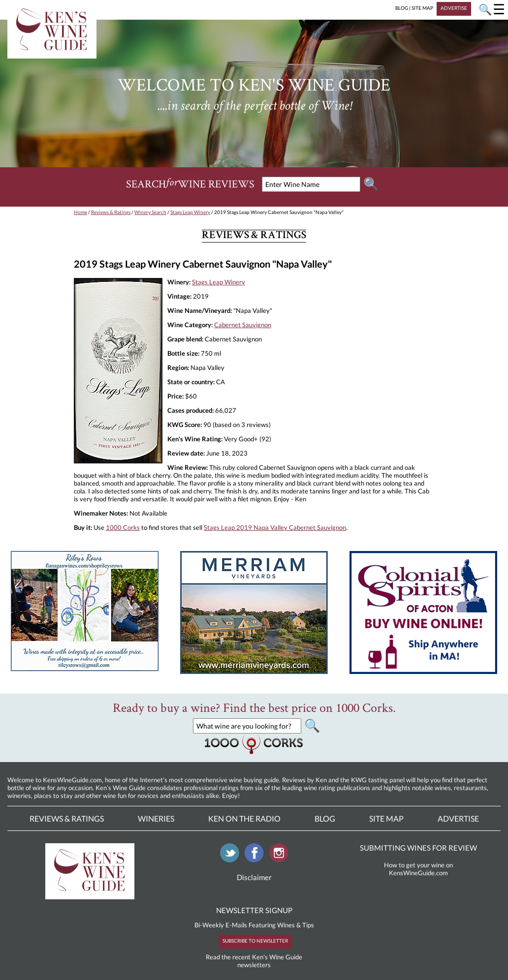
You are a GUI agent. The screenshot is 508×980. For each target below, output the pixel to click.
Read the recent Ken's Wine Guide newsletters (254, 961)
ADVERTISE (454, 8)
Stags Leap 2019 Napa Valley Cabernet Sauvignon (275, 527)
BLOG (402, 8)
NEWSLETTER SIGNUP (254, 910)
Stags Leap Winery (190, 212)
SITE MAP (422, 8)
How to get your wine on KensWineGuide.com (418, 869)
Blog (325, 818)
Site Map (386, 818)
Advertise (458, 818)
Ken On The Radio (244, 818)
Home (80, 212)
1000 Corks (123, 527)
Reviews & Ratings (111, 212)
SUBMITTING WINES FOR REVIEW (418, 848)
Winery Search (150, 212)
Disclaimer (254, 877)
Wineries (156, 818)
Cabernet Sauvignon (243, 325)
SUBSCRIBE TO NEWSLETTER (255, 941)
